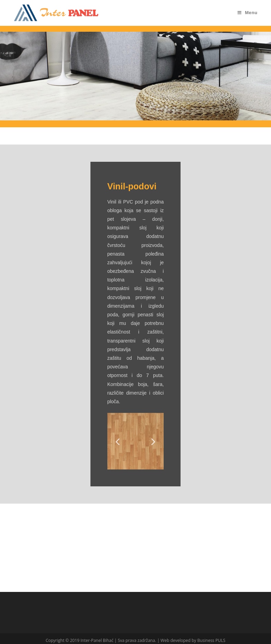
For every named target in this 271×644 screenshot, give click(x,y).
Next (153, 441)
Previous (118, 441)
